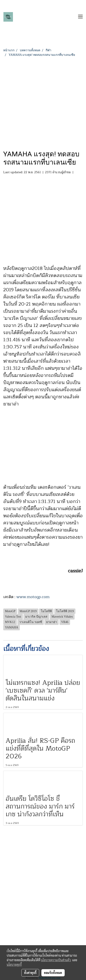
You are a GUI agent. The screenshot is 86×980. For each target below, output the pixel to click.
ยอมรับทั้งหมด (53, 973)
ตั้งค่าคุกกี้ (30, 973)
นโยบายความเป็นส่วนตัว (56, 960)
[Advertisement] (43, 102)
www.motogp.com (33, 597)
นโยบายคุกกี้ (14, 964)
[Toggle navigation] (80, 17)
